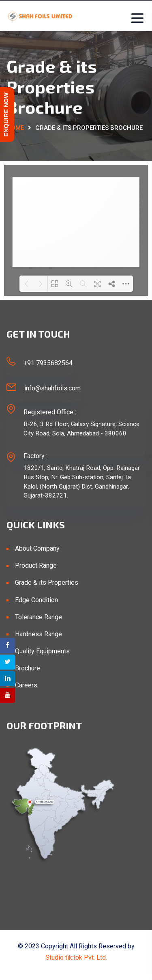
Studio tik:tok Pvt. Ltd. (76, 957)
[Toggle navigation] (135, 18)
